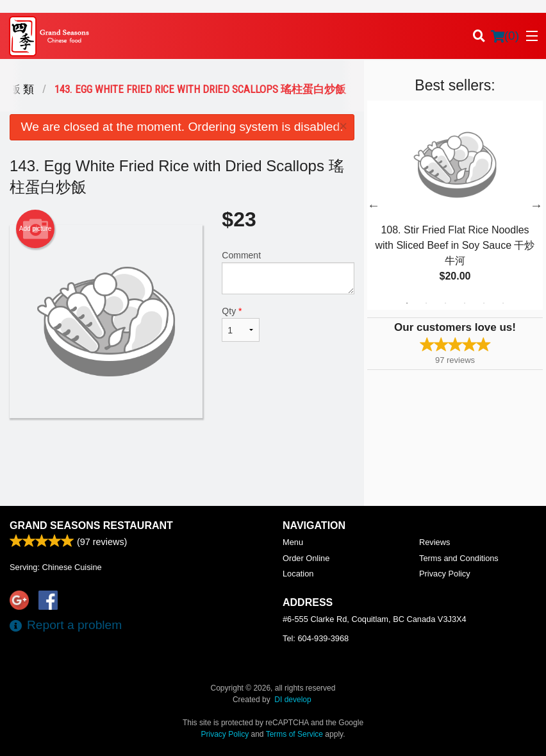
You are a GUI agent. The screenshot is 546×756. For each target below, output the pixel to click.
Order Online (306, 558)
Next (536, 205)
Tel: (316, 638)
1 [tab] (407, 303)
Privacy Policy (445, 574)
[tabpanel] (455, 205)
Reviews (434, 542)
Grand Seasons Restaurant (91, 525)
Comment (288, 272)
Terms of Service (294, 734)
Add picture (36, 229)
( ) (505, 36)
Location (298, 574)
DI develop (293, 700)
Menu (293, 542)
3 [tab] (445, 303)
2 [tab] (426, 303)
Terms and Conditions (459, 558)
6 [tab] (503, 303)
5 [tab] (484, 303)
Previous (374, 205)
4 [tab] (465, 303)
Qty (240, 324)
